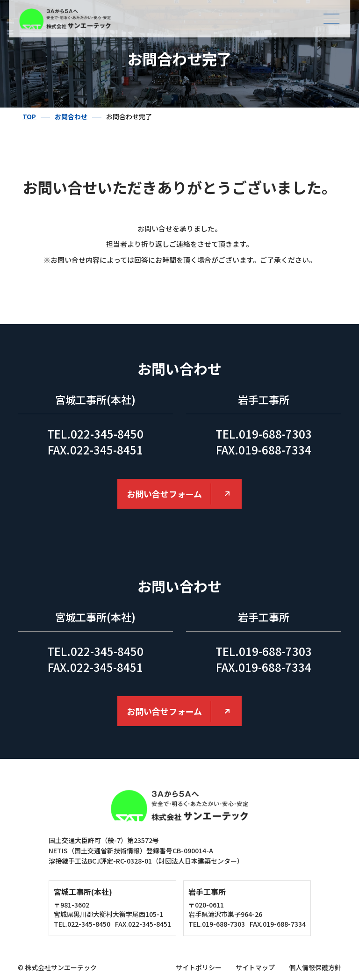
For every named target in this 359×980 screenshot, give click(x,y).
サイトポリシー (199, 967)
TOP (29, 117)
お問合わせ (71, 117)
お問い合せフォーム (164, 494)
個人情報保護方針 (315, 967)
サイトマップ (255, 967)
